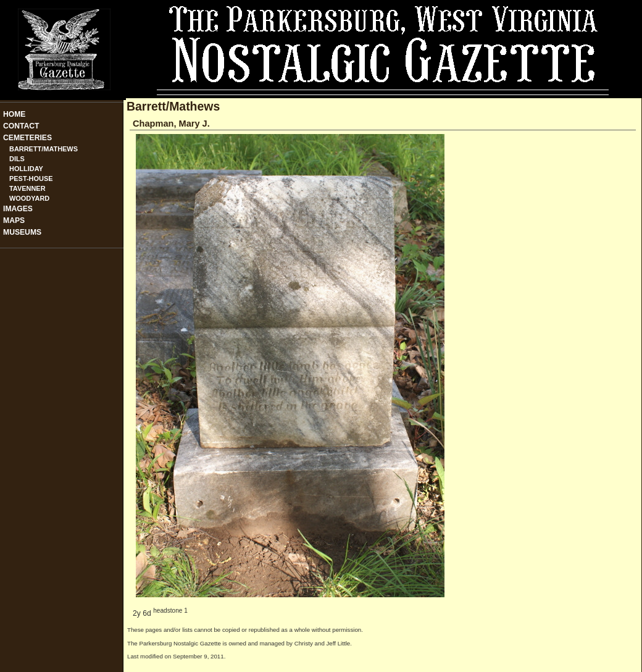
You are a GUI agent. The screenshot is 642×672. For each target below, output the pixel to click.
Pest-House (31, 178)
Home (14, 114)
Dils (17, 159)
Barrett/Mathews (44, 149)
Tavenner (27, 188)
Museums (22, 232)
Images (18, 209)
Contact (21, 126)
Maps (14, 220)
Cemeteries (27, 138)
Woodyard (29, 198)
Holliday (26, 169)
